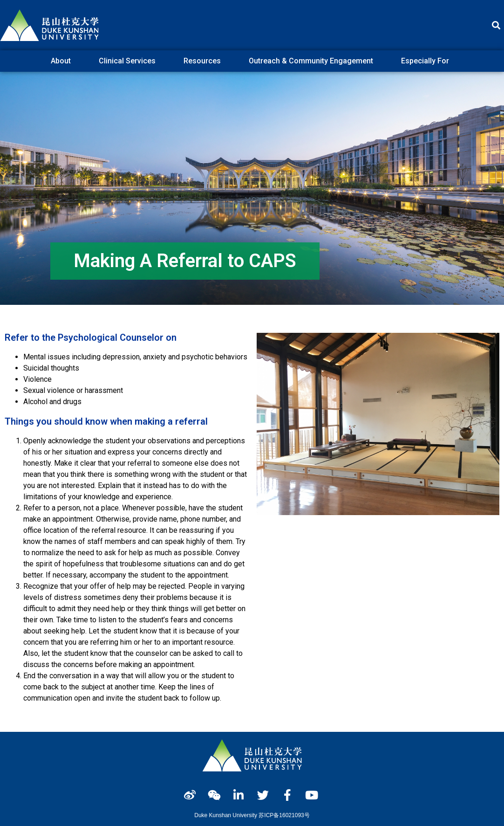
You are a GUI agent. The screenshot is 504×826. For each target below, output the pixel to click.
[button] (496, 25)
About (63, 61)
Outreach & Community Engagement (313, 61)
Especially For (427, 61)
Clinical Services (129, 61)
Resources (204, 61)
